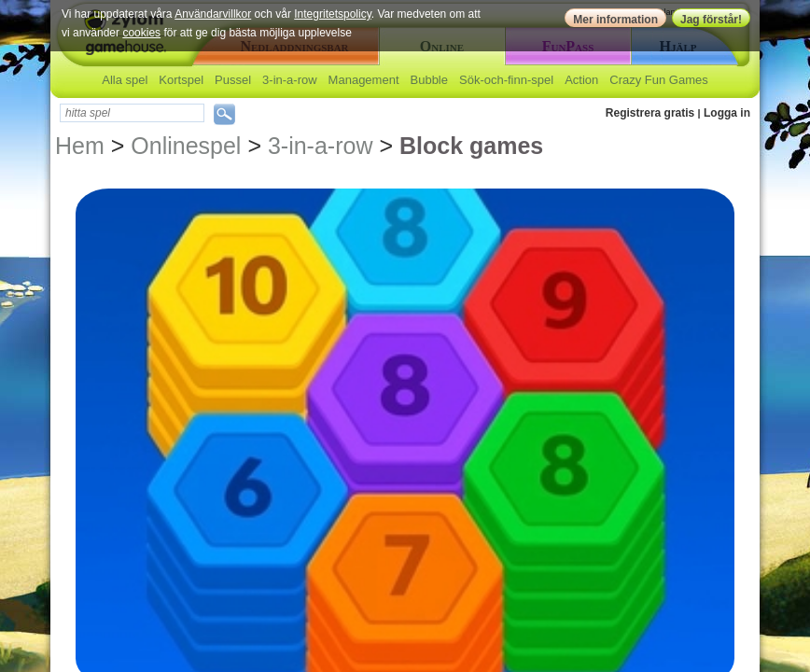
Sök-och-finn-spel (506, 80)
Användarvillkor (213, 14)
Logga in (727, 113)
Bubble (429, 80)
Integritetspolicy (332, 14)
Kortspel (181, 80)
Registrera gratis (650, 113)
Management (364, 80)
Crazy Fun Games (658, 80)
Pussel (233, 80)
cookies (141, 33)
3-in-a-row (290, 80)
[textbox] (132, 113)
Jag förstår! (711, 20)
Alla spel (125, 80)
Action (581, 80)
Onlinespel (186, 146)
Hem (80, 146)
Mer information (615, 20)
